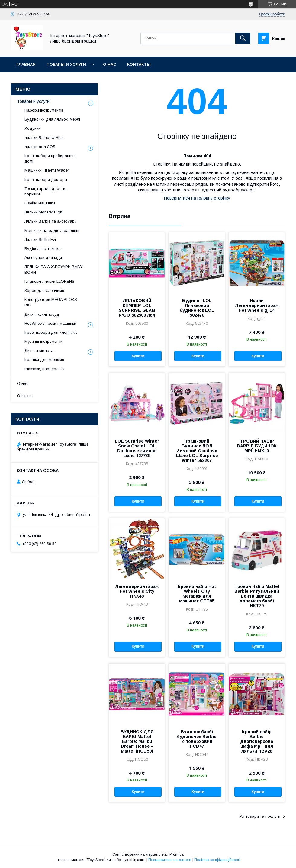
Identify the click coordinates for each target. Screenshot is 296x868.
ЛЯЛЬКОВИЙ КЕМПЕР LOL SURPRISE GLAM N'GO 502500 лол (137, 308)
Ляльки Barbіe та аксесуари (51, 221)
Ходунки (32, 128)
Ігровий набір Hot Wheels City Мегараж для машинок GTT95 (197, 594)
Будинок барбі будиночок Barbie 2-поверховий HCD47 (197, 739)
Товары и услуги (66, 64)
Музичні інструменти (43, 341)
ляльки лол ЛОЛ (40, 147)
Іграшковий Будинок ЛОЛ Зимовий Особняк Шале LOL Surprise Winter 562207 (197, 451)
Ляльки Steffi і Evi (40, 240)
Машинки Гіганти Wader (47, 170)
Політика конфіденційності (217, 860)
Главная (26, 64)
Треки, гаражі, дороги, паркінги (45, 191)
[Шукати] (243, 38)
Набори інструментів (44, 110)
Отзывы (25, 396)
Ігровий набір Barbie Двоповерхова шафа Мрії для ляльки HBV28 (257, 741)
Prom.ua (177, 854)
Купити (138, 356)
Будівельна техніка (43, 249)
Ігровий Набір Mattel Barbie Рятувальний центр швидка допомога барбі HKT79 (257, 596)
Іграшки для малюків (44, 360)
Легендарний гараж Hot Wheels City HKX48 (137, 591)
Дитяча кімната (39, 350)
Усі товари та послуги (260, 816)
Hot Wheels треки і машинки (50, 323)
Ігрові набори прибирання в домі (51, 158)
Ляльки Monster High (43, 212)
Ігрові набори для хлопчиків (51, 332)
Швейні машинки (40, 203)
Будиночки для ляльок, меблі (52, 119)
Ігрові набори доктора (46, 180)
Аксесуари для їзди (43, 258)
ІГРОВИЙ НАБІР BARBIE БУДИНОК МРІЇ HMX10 (257, 446)
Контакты (139, 64)
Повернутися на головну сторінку (197, 198)
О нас (110, 64)
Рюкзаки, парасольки (45, 369)
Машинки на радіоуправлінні (52, 230)
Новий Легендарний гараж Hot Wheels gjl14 (257, 305)
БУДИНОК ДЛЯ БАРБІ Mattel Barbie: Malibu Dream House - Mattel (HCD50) (137, 741)
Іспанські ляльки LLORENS (50, 281)
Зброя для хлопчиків (44, 290)
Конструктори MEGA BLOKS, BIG (51, 302)
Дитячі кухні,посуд (42, 314)
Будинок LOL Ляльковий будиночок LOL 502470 (197, 308)
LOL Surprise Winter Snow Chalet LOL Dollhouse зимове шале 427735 (137, 448)
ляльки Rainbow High (44, 138)
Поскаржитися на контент (170, 860)
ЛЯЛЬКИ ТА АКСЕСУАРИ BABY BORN (54, 269)
